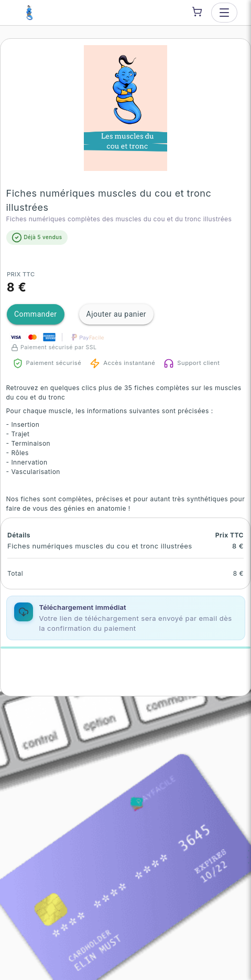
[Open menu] (224, 13)
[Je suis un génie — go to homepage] (29, 13)
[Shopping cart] (197, 12)
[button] (126, 108)
